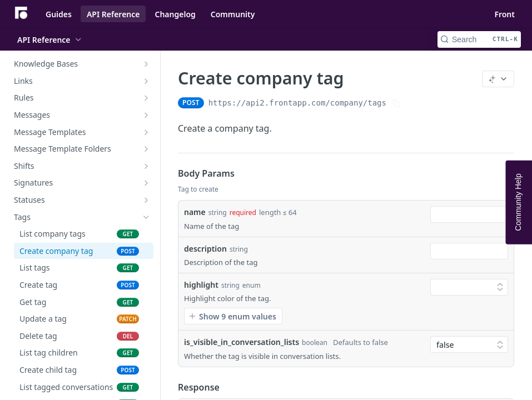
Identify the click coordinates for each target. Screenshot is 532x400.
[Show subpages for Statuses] (146, 200)
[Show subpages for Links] (146, 81)
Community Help (518, 202)
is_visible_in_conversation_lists (242, 342)
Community (233, 14)
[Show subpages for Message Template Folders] (146, 149)
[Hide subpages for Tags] (146, 217)
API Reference (113, 14)
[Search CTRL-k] (479, 39)
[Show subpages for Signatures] (146, 183)
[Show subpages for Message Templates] (146, 132)
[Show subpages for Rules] (146, 98)
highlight (201, 285)
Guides (59, 14)
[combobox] (469, 214)
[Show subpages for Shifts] (146, 166)
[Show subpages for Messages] (146, 115)
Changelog (175, 14)
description (205, 249)
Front (504, 14)
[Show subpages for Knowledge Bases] (146, 64)
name (195, 212)
